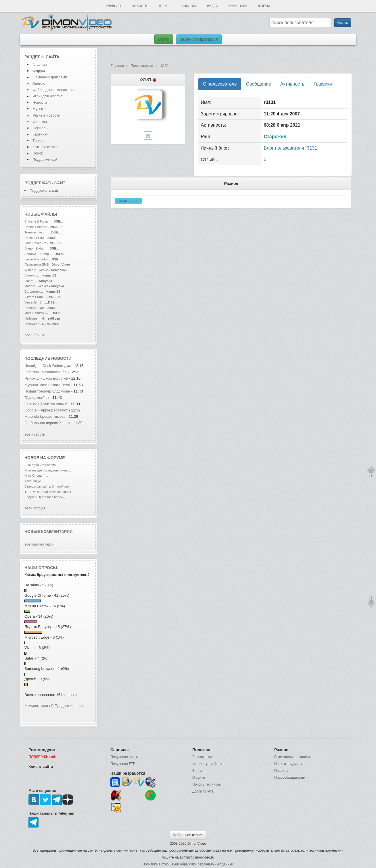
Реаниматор (202, 757)
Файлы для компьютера (53, 90)
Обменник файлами (50, 77)
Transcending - (35, 232)
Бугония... (32, 275)
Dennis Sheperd (36, 227)
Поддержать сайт (45, 183)
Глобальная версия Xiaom (47, 423)
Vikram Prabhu (35, 297)
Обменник (238, 6)
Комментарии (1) (39, 706)
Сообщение (259, 84)
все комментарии (39, 544)
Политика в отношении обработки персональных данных (188, 864)
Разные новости (46, 115)
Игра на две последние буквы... (48, 470)
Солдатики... (34, 291)
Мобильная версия (188, 835)
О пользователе (220, 84)
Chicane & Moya (36, 221)
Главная (114, 6)
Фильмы (40, 122)
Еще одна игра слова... (41, 465)
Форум (264, 6)
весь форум (35, 508)
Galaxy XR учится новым (46, 404)
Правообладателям (290, 778)
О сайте (199, 778)
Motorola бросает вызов (45, 416)
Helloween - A (35, 324)
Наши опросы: (41, 568)
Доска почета (203, 791)
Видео (213, 6)
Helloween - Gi (35, 318)
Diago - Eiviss (34, 248)
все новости (35, 434)
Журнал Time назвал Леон (47, 385)
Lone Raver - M (35, 243)
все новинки (35, 335)
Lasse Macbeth (36, 259)
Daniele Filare (34, 238)
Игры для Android (48, 96)
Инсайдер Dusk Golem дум (48, 366)
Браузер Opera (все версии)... (46, 497)
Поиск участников (207, 784)
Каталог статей (45, 147)
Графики (323, 84)
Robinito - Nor (34, 308)
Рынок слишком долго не (47, 378)
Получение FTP (123, 764)
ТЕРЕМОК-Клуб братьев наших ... (49, 492)
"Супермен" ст (37, 398)
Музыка (39, 109)
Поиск (38, 153)
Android (189, 6)
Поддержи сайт (46, 160)
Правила (281, 771)
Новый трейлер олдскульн (47, 391)
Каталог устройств (207, 764)
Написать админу (288, 764)
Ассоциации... (35, 481)
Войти (164, 39)
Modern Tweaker (36, 286)
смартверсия (128, 201)
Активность (292, 84)
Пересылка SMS (37, 264)
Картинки (40, 134)
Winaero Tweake (36, 270)
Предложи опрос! (70, 706)
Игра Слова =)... (36, 475)
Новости (139, 6)
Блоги (197, 771)
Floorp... (30, 281)
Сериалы (40, 128)
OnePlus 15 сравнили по (46, 372)
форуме (56, 458)
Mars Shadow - (36, 313)
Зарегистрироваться (199, 39)
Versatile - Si (33, 302)
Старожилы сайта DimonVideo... (48, 486)
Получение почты (124, 757)
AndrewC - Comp (37, 254)
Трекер (164, 6)
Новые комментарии (49, 531)
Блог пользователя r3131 (290, 148)
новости (61, 358)
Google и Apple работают (46, 410)
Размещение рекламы (292, 757)
